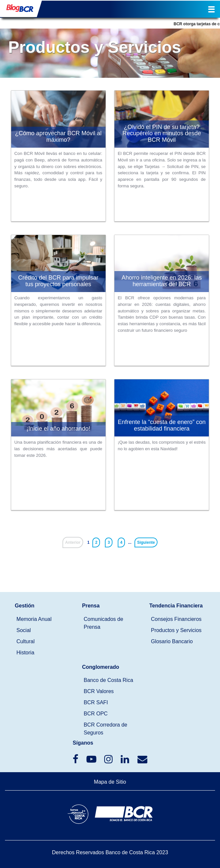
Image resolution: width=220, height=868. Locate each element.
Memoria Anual (34, 619)
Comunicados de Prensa (104, 623)
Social (24, 630)
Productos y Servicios (176, 630)
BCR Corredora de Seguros (106, 729)
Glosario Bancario (172, 641)
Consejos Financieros (176, 619)
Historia (25, 653)
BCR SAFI (96, 702)
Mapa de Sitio (110, 782)
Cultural (25, 641)
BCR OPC (96, 714)
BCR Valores (99, 691)
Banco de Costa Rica (109, 680)
